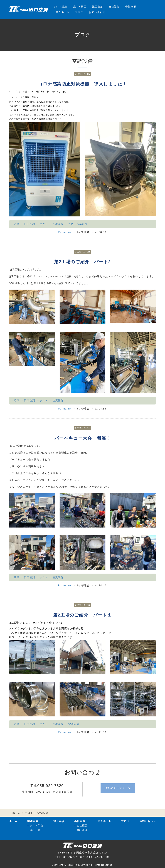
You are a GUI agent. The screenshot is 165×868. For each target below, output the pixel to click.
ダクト (44, 224)
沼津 (17, 224)
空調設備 (58, 224)
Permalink (65, 232)
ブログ (79, 12)
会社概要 (131, 7)
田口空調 (30, 224)
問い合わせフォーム (118, 788)
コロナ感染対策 (78, 224)
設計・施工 (80, 7)
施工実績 (98, 7)
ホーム (16, 813)
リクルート (63, 12)
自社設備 (114, 7)
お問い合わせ (97, 12)
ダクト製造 (60, 7)
